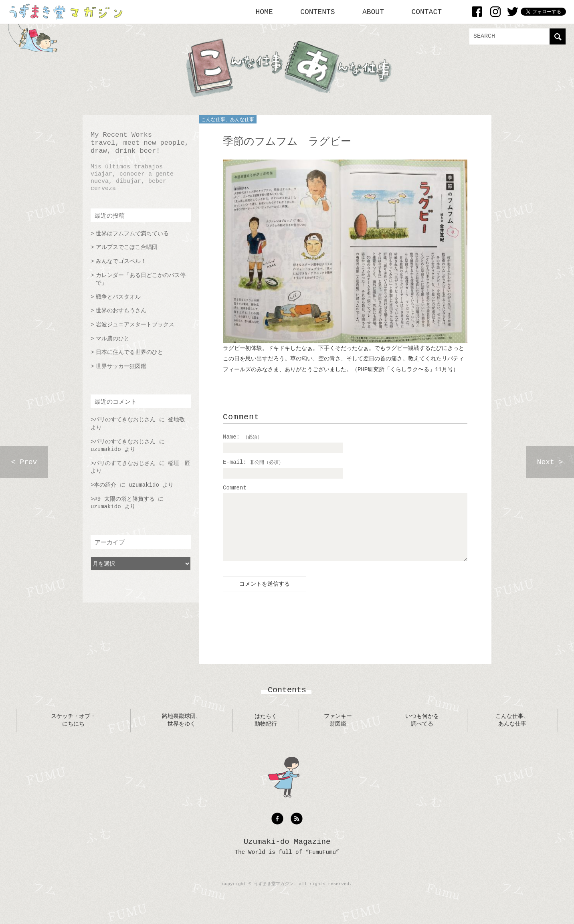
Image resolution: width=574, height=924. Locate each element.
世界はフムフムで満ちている (132, 234)
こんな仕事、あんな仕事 (228, 120)
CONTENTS (317, 12)
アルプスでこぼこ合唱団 (127, 247)
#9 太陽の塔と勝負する (124, 499)
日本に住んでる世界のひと (129, 352)
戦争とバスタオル (118, 297)
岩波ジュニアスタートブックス (135, 325)
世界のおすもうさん (121, 311)
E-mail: (253, 462)
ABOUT (373, 12)
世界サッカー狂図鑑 (121, 366)
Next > (550, 462)
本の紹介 (105, 485)
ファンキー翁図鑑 (338, 732)
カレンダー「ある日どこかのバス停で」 (141, 279)
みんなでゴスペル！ (121, 261)
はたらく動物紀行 (266, 732)
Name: (243, 437)
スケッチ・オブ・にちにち (73, 732)
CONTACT (426, 12)
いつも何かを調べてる (422, 732)
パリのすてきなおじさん (125, 420)
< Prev (24, 462)
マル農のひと (113, 339)
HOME (264, 12)
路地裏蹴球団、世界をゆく (182, 732)
